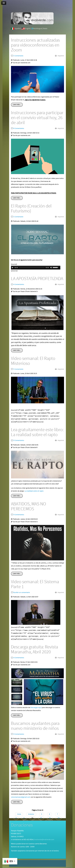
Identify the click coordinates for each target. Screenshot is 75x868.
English (28, 29)
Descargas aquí (36, 708)
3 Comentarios (18, 440)
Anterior (31, 814)
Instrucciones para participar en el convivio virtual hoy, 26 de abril (37, 118)
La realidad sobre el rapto (34, 491)
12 (50, 818)
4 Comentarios (18, 284)
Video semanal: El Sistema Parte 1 (35, 584)
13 (59, 818)
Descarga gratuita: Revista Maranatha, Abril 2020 (34, 650)
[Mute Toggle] (51, 268)
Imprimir (61, 56)
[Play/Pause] (13, 268)
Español (18, 29)
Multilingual (38, 29)
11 (41, 818)
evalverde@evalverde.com (44, 840)
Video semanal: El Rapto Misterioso (33, 361)
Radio (45, 29)
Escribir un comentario (20, 592)
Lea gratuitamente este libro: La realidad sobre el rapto (37, 432)
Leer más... (17, 105)
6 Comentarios (18, 128)
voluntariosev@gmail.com (21, 797)
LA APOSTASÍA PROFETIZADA (37, 279)
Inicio (19, 814)
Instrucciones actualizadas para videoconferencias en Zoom (35, 45)
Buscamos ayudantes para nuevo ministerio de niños (35, 726)
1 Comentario (17, 56)
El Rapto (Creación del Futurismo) (31, 209)
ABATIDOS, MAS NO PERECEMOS (28, 506)
